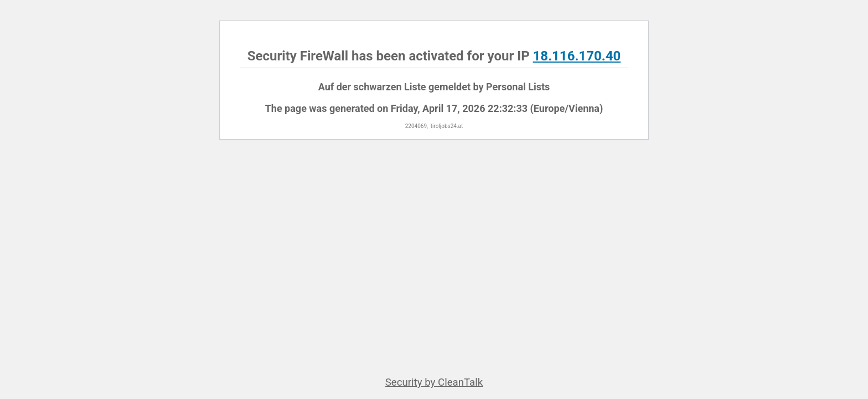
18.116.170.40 (577, 56)
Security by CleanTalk (434, 382)
